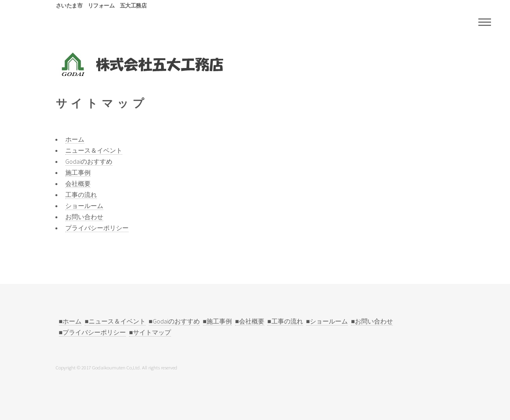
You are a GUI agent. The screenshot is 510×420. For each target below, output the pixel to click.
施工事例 (78, 172)
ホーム (75, 139)
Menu (485, 22)
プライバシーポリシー (97, 228)
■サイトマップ (150, 332)
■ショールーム (327, 321)
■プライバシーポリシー (93, 332)
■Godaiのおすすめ (174, 321)
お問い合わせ (84, 217)
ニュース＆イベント (94, 150)
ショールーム (84, 206)
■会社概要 (250, 321)
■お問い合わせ (372, 321)
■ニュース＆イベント (115, 321)
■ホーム (70, 321)
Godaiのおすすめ (89, 161)
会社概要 (78, 184)
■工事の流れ (285, 321)
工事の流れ (81, 195)
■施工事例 (218, 321)
